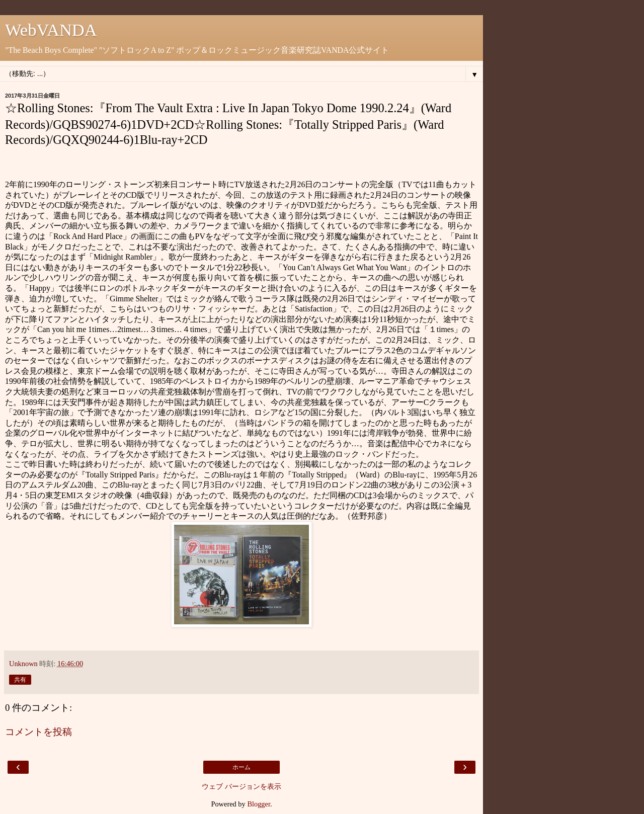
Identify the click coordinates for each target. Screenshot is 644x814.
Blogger (259, 804)
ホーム (242, 767)
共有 (20, 680)
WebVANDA (51, 30)
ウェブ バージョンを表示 (242, 786)
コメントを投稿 (38, 732)
